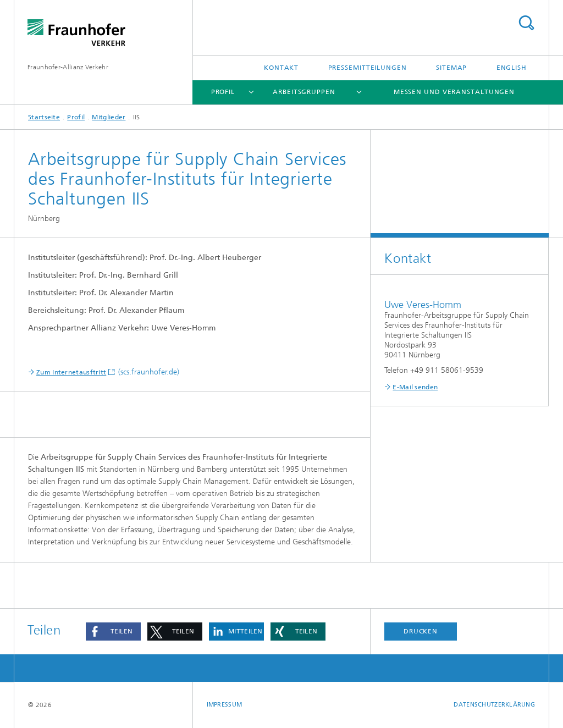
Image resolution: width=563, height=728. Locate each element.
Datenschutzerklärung (494, 705)
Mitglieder (109, 117)
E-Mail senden (415, 387)
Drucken (421, 631)
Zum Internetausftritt (71, 372)
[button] (113, 632)
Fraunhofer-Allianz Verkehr (68, 67)
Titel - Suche (526, 23)
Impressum (224, 705)
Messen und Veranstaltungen (454, 92)
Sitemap (451, 68)
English (512, 68)
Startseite (44, 117)
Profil (223, 92)
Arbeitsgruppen (304, 92)
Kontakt (281, 68)
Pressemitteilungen (368, 68)
